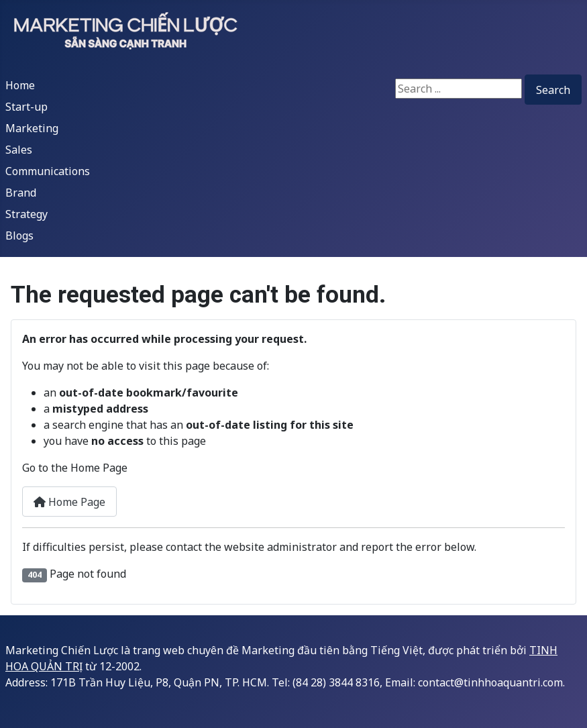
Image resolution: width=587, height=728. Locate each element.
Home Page (69, 502)
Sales (19, 150)
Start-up (26, 107)
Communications (48, 171)
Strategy (26, 214)
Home (20, 85)
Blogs (19, 236)
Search (553, 90)
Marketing (32, 128)
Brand (21, 193)
